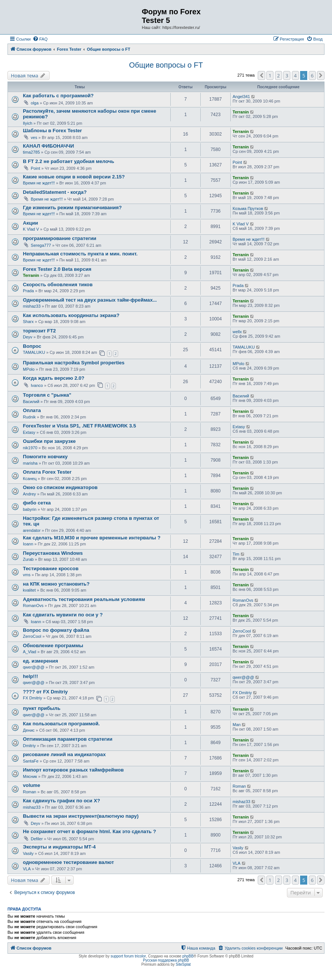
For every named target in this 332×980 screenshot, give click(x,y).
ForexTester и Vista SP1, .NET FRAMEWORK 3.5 (79, 426)
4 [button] (295, 76)
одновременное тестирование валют (68, 862)
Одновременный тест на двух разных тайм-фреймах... (90, 300)
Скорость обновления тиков (58, 285)
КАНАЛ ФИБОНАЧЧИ (48, 146)
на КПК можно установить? (56, 584)
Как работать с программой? (58, 96)
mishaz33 (32, 306)
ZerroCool (32, 636)
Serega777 (41, 245)
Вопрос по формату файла (56, 630)
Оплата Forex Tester (47, 472)
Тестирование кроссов (51, 569)
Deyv (28, 337)
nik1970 (30, 448)
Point (35, 168)
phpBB (188, 956)
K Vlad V (31, 229)
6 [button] (312, 76)
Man (237, 725)
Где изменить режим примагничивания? (72, 208)
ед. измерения (41, 661)
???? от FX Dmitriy (45, 692)
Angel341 (241, 97)
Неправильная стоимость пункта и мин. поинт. (80, 254)
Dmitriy (29, 746)
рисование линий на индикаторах (64, 754)
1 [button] (270, 76)
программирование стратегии (60, 238)
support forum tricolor (128, 956)
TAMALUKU (34, 352)
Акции (30, 223)
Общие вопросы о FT (166, 65)
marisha (30, 463)
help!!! (30, 676)
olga (35, 103)
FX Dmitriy (32, 698)
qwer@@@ (34, 667)
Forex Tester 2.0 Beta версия (57, 269)
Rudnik (29, 417)
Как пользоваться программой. (61, 724)
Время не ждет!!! (39, 183)
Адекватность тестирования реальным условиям (84, 599)
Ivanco (37, 385)
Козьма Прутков (248, 208)
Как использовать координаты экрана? (71, 315)
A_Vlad (29, 652)
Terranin (241, 112)
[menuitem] (40, 39)
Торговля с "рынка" (47, 395)
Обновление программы (53, 646)
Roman (29, 792)
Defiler (37, 839)
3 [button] (287, 76)
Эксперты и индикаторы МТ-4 (59, 847)
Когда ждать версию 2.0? (54, 378)
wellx (237, 332)
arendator (32, 530)
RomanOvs (33, 606)
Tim (236, 554)
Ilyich (28, 123)
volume (32, 785)
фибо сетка (37, 503)
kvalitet (29, 590)
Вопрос (32, 346)
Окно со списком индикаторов (60, 487)
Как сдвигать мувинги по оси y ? (63, 615)
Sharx (28, 322)
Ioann (28, 544)
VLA (27, 869)
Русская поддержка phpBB (166, 960)
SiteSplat (183, 964)
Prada (28, 291)
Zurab (28, 559)
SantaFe (31, 761)
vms (27, 575)
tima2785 (31, 152)
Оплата (32, 410)
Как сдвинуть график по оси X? (62, 801)
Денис (29, 730)
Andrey (29, 494)
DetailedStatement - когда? (55, 192)
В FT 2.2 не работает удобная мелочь (68, 161)
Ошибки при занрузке (49, 441)
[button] (261, 76)
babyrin (30, 509)
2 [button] (279, 76)
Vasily (28, 853)
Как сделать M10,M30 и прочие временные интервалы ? (92, 538)
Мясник (30, 776)
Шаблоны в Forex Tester (53, 131)
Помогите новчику (45, 457)
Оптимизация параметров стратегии (68, 739)
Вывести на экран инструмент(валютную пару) (81, 816)
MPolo (29, 369)
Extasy (29, 432)
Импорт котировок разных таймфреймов (73, 770)
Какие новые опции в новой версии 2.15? (74, 177)
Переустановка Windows (53, 553)
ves (34, 137)
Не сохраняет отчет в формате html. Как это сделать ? (89, 831)
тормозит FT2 (39, 331)
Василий (31, 402)
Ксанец (30, 479)
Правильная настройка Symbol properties (74, 363)
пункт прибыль (42, 708)
